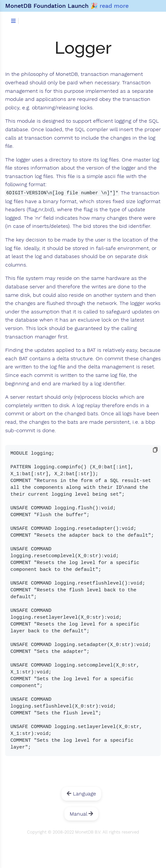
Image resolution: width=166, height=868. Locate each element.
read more (114, 6)
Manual (81, 814)
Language (81, 794)
